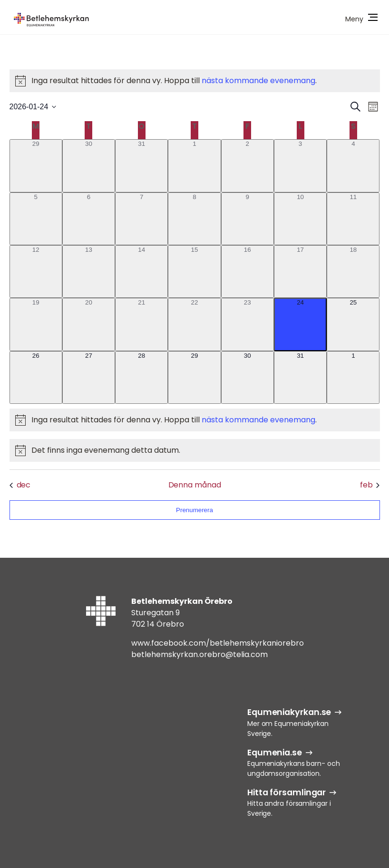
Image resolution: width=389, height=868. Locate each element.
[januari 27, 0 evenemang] (89, 377)
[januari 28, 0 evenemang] (141, 377)
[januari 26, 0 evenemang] (36, 377)
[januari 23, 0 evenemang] (248, 324)
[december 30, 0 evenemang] (89, 166)
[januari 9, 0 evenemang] (248, 219)
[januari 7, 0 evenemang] (141, 219)
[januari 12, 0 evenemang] (36, 272)
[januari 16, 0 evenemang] (248, 272)
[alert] (195, 81)
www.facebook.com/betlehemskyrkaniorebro (218, 643)
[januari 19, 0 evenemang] (36, 324)
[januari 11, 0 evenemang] (353, 219)
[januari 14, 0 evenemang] (141, 272)
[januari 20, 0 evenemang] (89, 324)
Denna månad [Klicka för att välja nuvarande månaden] (195, 485)
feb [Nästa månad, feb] (370, 485)
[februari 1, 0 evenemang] (353, 377)
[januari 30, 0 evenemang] (248, 377)
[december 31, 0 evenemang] (141, 166)
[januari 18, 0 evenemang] (353, 272)
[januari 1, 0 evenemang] (194, 166)
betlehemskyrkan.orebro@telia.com (199, 654)
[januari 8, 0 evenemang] (194, 219)
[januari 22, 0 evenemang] (194, 324)
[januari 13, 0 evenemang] (89, 272)
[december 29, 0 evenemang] (36, 166)
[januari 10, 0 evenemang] (300, 219)
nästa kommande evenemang (258, 81)
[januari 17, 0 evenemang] (300, 272)
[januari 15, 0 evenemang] (194, 272)
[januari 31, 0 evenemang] (300, 377)
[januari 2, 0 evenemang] (248, 166)
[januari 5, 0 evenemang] (36, 219)
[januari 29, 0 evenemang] (194, 377)
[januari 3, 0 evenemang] (300, 166)
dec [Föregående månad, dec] (20, 485)
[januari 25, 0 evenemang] (353, 324)
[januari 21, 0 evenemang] (141, 324)
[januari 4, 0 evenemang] (353, 166)
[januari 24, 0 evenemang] (300, 324)
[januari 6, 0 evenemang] (89, 219)
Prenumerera (194, 510)
